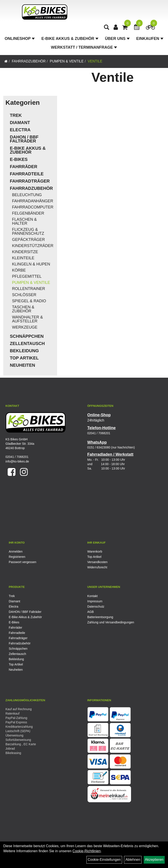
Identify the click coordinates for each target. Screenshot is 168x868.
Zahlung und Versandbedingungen (111, 622)
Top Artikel (24, 358)
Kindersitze (25, 252)
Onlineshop (20, 39)
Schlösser (24, 295)
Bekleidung (24, 351)
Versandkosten (97, 562)
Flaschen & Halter (24, 221)
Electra (20, 130)
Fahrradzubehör (29, 61)
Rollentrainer (29, 289)
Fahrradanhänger (33, 201)
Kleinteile (23, 258)
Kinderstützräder (33, 246)
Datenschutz (96, 607)
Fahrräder (24, 167)
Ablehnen (133, 860)
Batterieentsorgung (100, 617)
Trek (16, 115)
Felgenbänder (28, 213)
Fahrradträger (30, 181)
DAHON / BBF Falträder (24, 139)
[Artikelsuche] (107, 28)
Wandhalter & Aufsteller (27, 319)
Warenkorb (95, 551)
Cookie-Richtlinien (87, 851)
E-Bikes (19, 159)
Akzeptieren (154, 860)
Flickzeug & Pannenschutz (28, 231)
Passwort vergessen (23, 562)
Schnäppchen (27, 336)
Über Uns (117, 39)
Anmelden (16, 551)
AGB (91, 612)
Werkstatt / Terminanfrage (84, 47)
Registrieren (17, 557)
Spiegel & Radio (29, 301)
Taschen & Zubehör (23, 309)
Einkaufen (150, 39)
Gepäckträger (28, 240)
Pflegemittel (27, 276)
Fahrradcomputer (33, 207)
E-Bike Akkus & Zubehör (70, 39)
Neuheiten (23, 365)
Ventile (95, 61)
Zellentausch (27, 343)
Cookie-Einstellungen (104, 860)
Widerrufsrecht (97, 567)
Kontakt (92, 596)
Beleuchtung (27, 195)
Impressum (95, 601)
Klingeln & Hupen (31, 264)
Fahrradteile (27, 174)
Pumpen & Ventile (67, 61)
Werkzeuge (25, 327)
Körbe (19, 270)
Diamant (20, 123)
